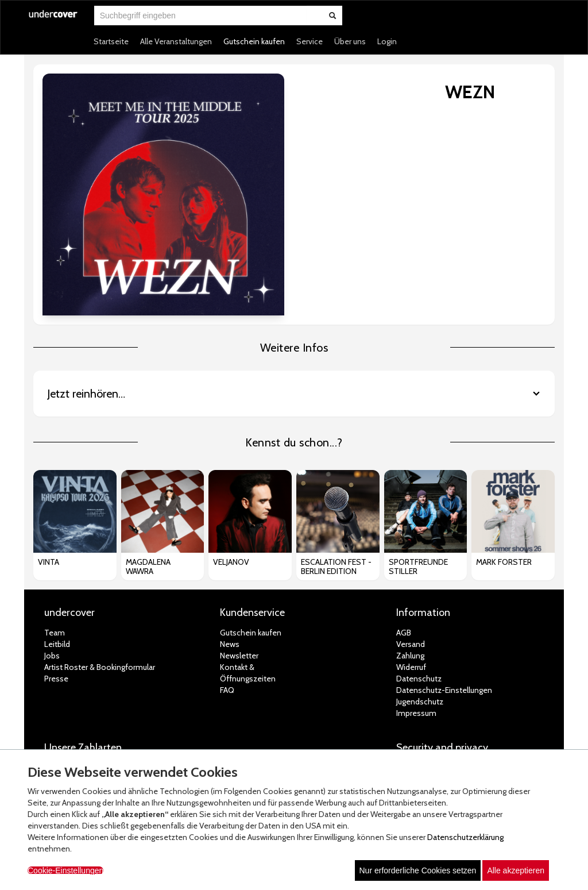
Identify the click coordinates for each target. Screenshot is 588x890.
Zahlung (410, 552)
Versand (411, 541)
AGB (404, 529)
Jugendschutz (420, 598)
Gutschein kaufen (254, 41)
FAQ (227, 587)
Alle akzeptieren (516, 870)
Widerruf (411, 564)
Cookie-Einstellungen (65, 870)
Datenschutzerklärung (465, 837)
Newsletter (239, 552)
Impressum (416, 610)
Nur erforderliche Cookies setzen (418, 870)
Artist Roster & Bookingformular (100, 564)
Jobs (52, 552)
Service (310, 41)
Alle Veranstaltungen (176, 41)
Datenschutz (419, 575)
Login (387, 41)
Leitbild (57, 541)
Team (55, 529)
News (230, 541)
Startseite (111, 41)
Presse (56, 575)
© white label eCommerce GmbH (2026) (279, 734)
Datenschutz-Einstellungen (444, 587)
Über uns (350, 41)
